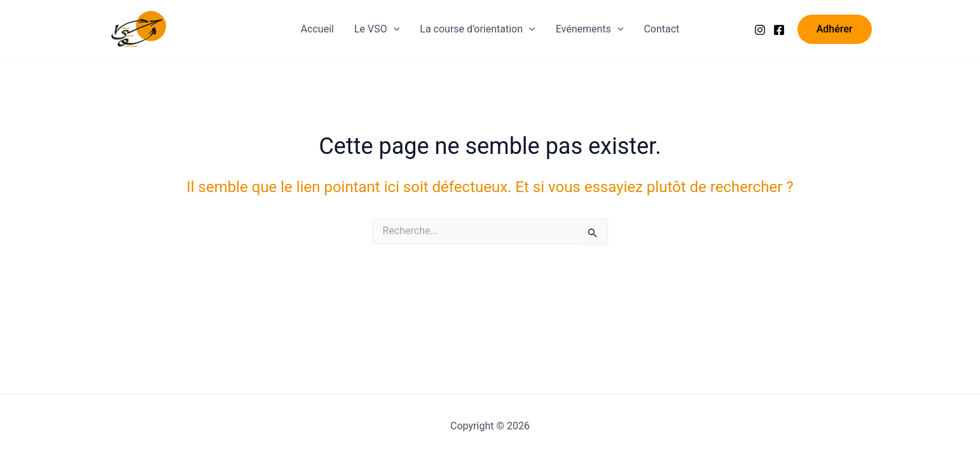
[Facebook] (779, 30)
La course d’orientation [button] (477, 29)
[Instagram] (760, 30)
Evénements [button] (590, 29)
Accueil (317, 29)
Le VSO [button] (377, 29)
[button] (394, 29)
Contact (661, 29)
